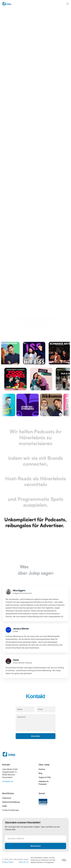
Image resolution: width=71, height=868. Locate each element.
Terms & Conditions (27, 862)
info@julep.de (8, 781)
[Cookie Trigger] (11, 810)
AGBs (5, 806)
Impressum (7, 798)
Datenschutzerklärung (11, 802)
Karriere (42, 769)
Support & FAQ (45, 777)
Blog (40, 773)
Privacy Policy (8, 862)
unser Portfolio (35, 332)
